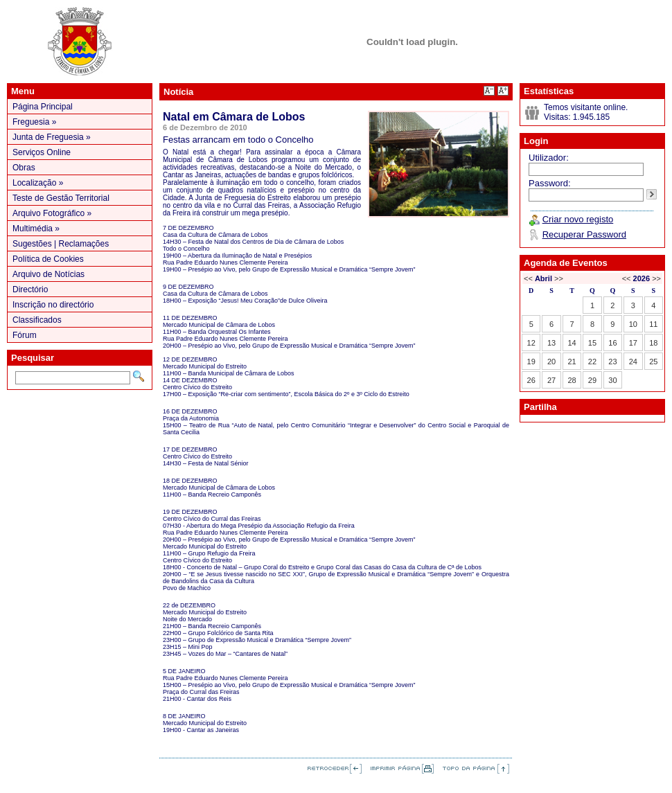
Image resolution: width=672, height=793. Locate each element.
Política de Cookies (48, 259)
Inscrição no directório (53, 305)
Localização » (38, 183)
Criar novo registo (578, 219)
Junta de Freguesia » (52, 137)
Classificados (37, 320)
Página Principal (43, 107)
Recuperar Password (584, 234)
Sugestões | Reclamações (61, 244)
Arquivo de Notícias (48, 274)
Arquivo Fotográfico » (52, 213)
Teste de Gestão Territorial (61, 198)
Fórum (25, 335)
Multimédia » (36, 229)
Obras (24, 168)
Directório (30, 289)
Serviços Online (42, 152)
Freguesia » (34, 122)
